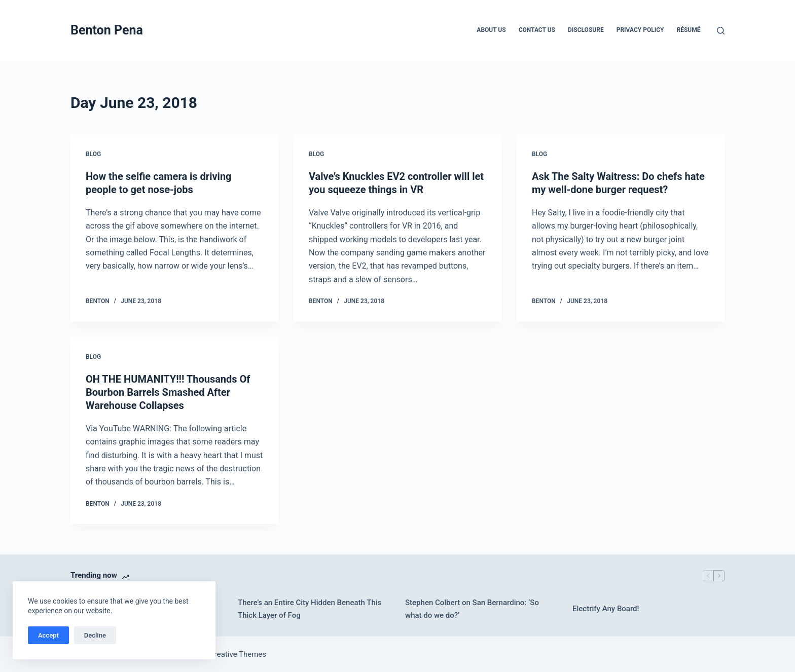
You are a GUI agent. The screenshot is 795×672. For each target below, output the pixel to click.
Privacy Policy (640, 30)
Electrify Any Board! (606, 609)
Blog (93, 154)
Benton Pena (107, 30)
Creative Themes (238, 654)
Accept (48, 635)
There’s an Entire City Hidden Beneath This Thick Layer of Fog (310, 609)
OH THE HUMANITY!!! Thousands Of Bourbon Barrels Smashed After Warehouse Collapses (168, 392)
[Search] (721, 31)
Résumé (689, 30)
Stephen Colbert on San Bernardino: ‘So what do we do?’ (472, 609)
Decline (95, 635)
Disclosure (586, 30)
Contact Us (537, 30)
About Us (491, 30)
